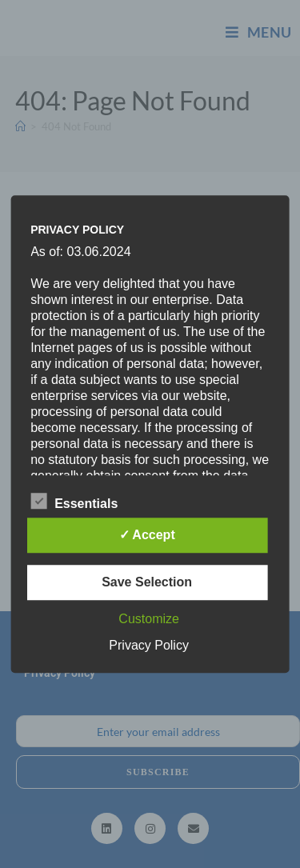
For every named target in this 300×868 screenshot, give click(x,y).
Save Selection (147, 582)
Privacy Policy (149, 645)
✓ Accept (147, 535)
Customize (149, 619)
